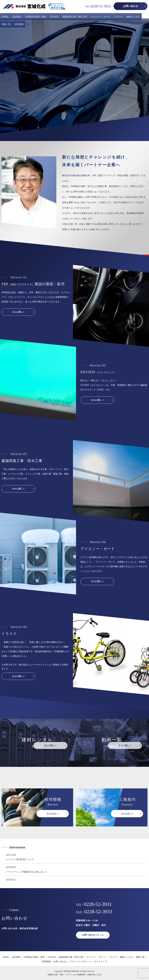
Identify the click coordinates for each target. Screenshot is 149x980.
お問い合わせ (131, 6)
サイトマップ (101, 962)
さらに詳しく (18, 312)
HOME (4, 15)
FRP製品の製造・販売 (31, 15)
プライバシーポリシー (80, 962)
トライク (106, 15)
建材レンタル (119, 15)
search (2, 20)
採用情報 (143, 15)
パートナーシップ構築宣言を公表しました (26, 872)
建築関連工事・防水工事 (66, 15)
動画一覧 (132, 15)
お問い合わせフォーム (93, 935)
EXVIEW (48, 15)
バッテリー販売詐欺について (20, 859)
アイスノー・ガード (90, 15)
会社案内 (14, 15)
